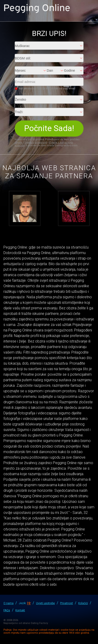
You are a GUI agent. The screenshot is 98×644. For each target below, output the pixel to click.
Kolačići (83, 603)
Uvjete (18, 142)
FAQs (7, 610)
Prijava (90, 8)
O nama (8, 603)
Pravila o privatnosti (35, 142)
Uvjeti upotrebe (45, 603)
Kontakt (20, 610)
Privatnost (67, 603)
